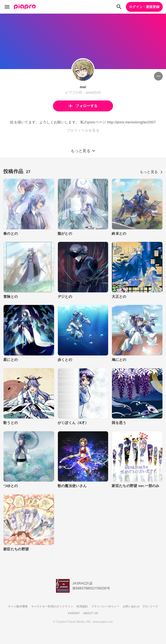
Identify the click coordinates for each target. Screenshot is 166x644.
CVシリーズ (150, 606)
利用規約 (82, 606)
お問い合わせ (131, 606)
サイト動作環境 (18, 606)
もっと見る (151, 172)
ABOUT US (91, 613)
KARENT (74, 613)
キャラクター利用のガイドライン (52, 606)
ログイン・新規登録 (144, 7)
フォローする (83, 106)
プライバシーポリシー (105, 606)
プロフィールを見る (83, 130)
